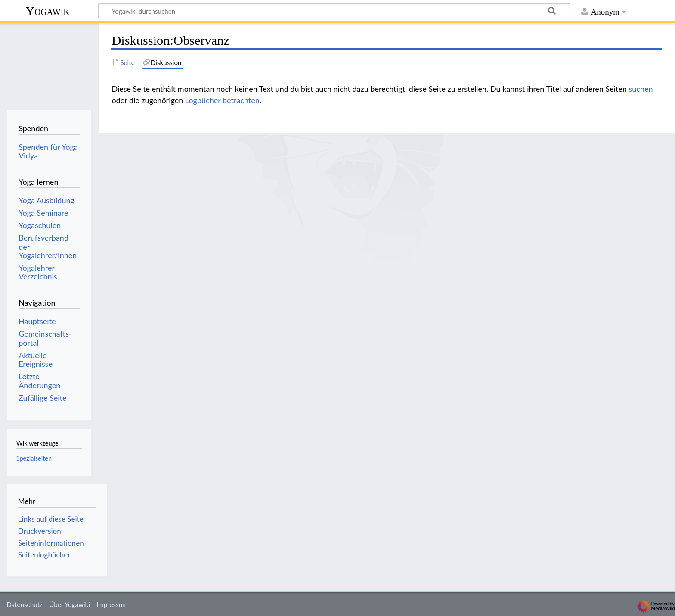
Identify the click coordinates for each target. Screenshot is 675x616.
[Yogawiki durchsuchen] (334, 11)
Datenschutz (25, 604)
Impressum (112, 604)
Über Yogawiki (70, 604)
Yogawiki (49, 11)
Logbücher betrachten (222, 100)
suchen (641, 89)
